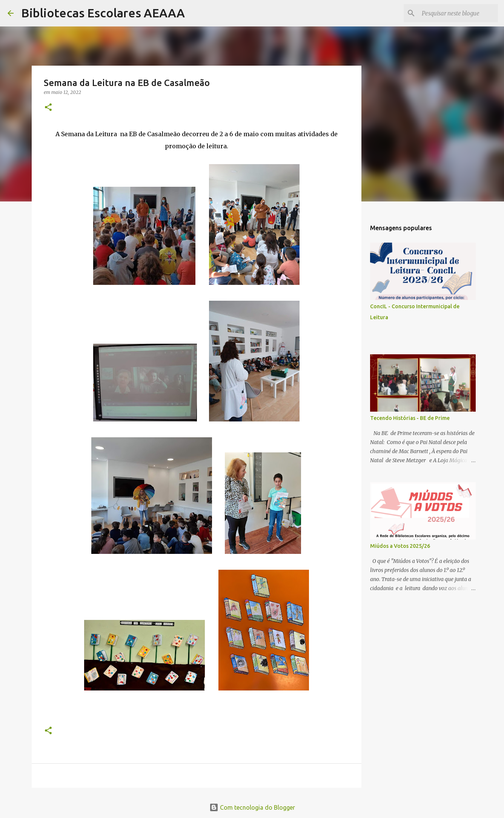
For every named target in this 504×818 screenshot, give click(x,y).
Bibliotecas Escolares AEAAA (103, 13)
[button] (48, 108)
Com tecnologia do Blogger (252, 807)
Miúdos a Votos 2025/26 (400, 546)
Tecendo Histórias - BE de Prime (410, 418)
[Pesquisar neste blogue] (458, 13)
